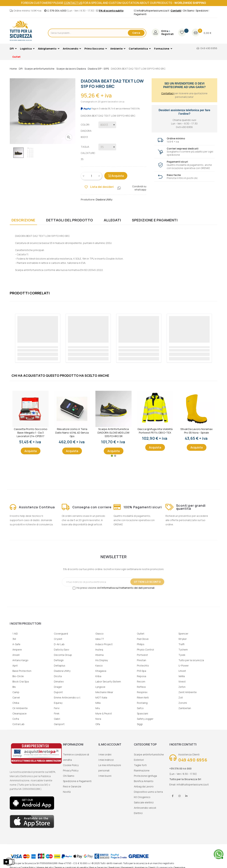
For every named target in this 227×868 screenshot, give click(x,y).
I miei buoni (105, 776)
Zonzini (183, 703)
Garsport (59, 724)
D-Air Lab (59, 644)
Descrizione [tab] (23, 220)
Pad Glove (143, 639)
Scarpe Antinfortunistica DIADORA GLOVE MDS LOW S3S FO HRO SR (113, 433)
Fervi (57, 708)
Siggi (140, 724)
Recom (141, 681)
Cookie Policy (71, 765)
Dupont (58, 692)
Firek (57, 713)
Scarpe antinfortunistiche (149, 754)
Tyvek (182, 655)
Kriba (98, 676)
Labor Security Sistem (108, 681)
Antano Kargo (20, 660)
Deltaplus (60, 666)
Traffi (181, 644)
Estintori (139, 760)
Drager (58, 687)
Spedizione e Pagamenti (77, 781)
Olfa (98, 724)
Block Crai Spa (21, 681)
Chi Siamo (189, 11)
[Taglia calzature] (107, 147)
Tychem (183, 650)
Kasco (99, 666)
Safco (140, 708)
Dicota (58, 676)
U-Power (184, 666)
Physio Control (145, 650)
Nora (98, 719)
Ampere (17, 650)
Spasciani (142, 713)
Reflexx (141, 687)
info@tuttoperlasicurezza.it (153, 11)
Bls (14, 687)
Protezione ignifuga (145, 776)
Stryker (183, 639)
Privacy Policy (71, 770)
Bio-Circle (18, 676)
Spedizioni (202, 11)
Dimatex (59, 681)
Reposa (142, 676)
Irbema (99, 655)
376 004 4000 (58, 11)
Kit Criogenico (142, 797)
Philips (141, 644)
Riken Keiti (143, 697)
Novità (67, 792)
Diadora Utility (62, 671)
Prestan (142, 660)
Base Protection (22, 671)
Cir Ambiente (20, 708)
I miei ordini (105, 754)
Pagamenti (140, 14)
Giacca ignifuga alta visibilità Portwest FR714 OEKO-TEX (155, 431)
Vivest (182, 681)
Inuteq (99, 650)
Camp (16, 692)
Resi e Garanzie (72, 786)
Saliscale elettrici (144, 802)
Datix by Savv (62, 650)
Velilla (182, 676)
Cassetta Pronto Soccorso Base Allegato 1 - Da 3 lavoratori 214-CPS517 (31, 433)
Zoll (181, 697)
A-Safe (16, 644)
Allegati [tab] (112, 220)
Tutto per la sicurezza (191, 660)
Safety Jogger (145, 719)
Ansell (16, 655)
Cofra (16, 719)
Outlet (141, 634)
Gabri (57, 719)
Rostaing (142, 703)
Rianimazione (142, 770)
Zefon (182, 687)
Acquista (116, 176)
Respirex (142, 692)
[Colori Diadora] (107, 125)
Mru (98, 708)
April (15, 666)
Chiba (16, 703)
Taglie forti (140, 765)
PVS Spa (142, 671)
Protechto (143, 666)
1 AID (15, 634)
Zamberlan (185, 708)
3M (14, 639)
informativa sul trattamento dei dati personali (128, 588)
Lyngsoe (100, 687)
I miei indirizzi (106, 760)
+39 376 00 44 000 (180, 768)
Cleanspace (20, 713)
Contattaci (167, 93)
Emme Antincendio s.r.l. (67, 697)
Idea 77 (100, 639)
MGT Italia (101, 697)
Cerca (136, 33)
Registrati (168, 34)
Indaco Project (104, 644)
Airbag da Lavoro (144, 786)
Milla (98, 703)
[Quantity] (92, 176)
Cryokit (58, 639)
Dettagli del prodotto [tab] (70, 220)
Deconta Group (63, 655)
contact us (73, 3)
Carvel (16, 697)
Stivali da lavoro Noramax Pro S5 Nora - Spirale (196, 431)
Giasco (99, 634)
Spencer (183, 634)
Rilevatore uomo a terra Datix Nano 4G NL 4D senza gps (72, 433)
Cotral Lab (18, 724)
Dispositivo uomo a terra (148, 792)
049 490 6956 (209, 48)
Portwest (142, 655)
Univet (182, 671)
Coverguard (61, 634)
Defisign (59, 660)
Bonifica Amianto (144, 781)
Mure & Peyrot (104, 713)
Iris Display (102, 660)
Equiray (58, 703)
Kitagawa (101, 671)
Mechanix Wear (104, 692)
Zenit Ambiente (188, 692)
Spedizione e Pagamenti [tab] (155, 220)
